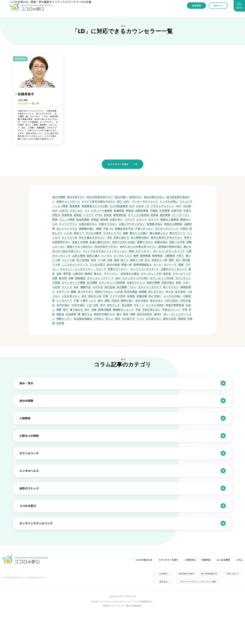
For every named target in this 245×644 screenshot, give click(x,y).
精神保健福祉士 (143, 264)
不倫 (106, 228)
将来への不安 (177, 242)
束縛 (133, 314)
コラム (239, 560)
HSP (179, 206)
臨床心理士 (93, 256)
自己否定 (180, 292)
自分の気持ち (145, 314)
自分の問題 (59, 197)
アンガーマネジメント (145, 201)
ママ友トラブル (112, 233)
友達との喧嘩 (80, 242)
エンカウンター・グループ (90, 269)
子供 (185, 309)
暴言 (126, 314)
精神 (136, 256)
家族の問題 (153, 282)
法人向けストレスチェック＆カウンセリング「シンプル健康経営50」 (123, 601)
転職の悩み (161, 242)
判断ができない (104, 292)
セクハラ (142, 219)
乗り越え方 (76, 309)
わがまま (98, 287)
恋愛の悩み (168, 282)
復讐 (59, 309)
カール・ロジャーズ (165, 264)
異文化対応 (170, 319)
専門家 (67, 274)
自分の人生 (95, 296)
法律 (59, 274)
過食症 (78, 215)
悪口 (119, 314)
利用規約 (163, 574)
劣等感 (131, 296)
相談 (132, 251)
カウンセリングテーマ (100, 278)
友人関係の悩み (140, 237)
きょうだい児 (69, 237)
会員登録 (196, 5)
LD (147, 206)
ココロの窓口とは (144, 560)
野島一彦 (127, 264)
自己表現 (127, 305)
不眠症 (154, 210)
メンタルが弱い (169, 201)
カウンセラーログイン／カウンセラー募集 (198, 582)
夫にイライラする (67, 228)
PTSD (99, 215)
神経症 (130, 210)
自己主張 (110, 287)
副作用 (63, 278)
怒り (66, 309)
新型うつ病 (137, 260)
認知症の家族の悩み (170, 246)
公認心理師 (79, 256)
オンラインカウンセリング (169, 251)
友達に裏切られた (100, 242)
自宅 (94, 260)
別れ (87, 309)
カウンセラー (144, 251)
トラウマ (88, 215)
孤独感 (154, 215)
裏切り (158, 314)
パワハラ (130, 219)
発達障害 (75, 206)
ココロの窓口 (97, 264)
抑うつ (125, 260)
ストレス (67, 287)
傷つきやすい (86, 292)
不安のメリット (171, 309)
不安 (138, 309)
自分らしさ (113, 305)
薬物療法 (80, 278)
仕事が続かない (88, 224)
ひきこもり (76, 210)
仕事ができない (108, 224)
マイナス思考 (118, 296)
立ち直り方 (128, 319)
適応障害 (165, 215)
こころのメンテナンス (75, 264)
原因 (107, 300)
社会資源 (71, 314)
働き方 (98, 274)
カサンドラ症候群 (102, 210)
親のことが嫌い (139, 233)
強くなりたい (171, 287)
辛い (166, 314)
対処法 (115, 300)
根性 (172, 260)
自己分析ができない (107, 246)
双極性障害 (142, 210)
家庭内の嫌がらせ (104, 314)
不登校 (184, 228)
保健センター (64, 319)
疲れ (100, 300)
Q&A (118, 278)
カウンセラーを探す (118, 164)
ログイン (218, 5)
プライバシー (111, 274)
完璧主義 (142, 296)
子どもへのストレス (167, 228)
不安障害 (164, 210)
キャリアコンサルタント (145, 269)
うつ (87, 210)
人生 (89, 305)
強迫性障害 (83, 219)
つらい (133, 287)
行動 (106, 296)
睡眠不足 (86, 287)
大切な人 (99, 319)
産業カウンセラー (118, 269)
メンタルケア (64, 300)
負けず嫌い (155, 296)
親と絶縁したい (159, 233)
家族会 (60, 314)
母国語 (182, 319)
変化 (84, 296)
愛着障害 (119, 210)
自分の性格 (113, 264)
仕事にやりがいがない (132, 224)
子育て (180, 256)
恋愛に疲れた (121, 237)
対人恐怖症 (83, 260)
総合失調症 (131, 292)
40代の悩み (63, 305)
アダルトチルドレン (162, 206)
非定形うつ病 (159, 260)
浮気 (109, 237)
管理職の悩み (154, 224)
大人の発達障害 (119, 206)
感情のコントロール (68, 201)
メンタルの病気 (155, 305)
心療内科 (78, 274)
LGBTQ (64, 210)
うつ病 (102, 260)
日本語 (60, 323)
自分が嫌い (121, 197)
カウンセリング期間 (73, 282)
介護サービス (88, 300)
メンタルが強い (172, 296)
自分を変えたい (76, 197)
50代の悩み (78, 305)
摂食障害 (67, 215)
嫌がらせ (87, 314)
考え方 (170, 292)
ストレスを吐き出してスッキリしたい (105, 251)
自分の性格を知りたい (100, 197)
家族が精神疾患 (175, 305)
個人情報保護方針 (209, 574)
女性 (96, 305)
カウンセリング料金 (162, 278)
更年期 (104, 219)
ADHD (140, 206)
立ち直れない (154, 319)
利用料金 (206, 560)
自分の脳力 (142, 300)
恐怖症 (95, 219)
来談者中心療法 (130, 274)
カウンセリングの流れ (135, 278)
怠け (178, 260)
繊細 (73, 292)
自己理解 (92, 282)
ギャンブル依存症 (139, 215)
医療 (181, 264)
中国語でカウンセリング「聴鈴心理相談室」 (123, 606)
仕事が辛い (116, 219)
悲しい (110, 319)
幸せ (103, 305)
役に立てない (156, 292)
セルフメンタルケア (150, 287)
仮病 (117, 260)
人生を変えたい (71, 296)
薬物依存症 (120, 215)
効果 (71, 278)
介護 (76, 300)
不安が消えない (151, 309)
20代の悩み (171, 300)
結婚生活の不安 (124, 228)
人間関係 (170, 256)
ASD (132, 206)
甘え (147, 260)
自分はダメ (157, 300)
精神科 (89, 274)
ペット (140, 319)
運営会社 (163, 582)
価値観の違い (87, 228)
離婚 (99, 228)
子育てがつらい (144, 228)
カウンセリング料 (151, 274)
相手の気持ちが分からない (167, 237)
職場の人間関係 (170, 219)
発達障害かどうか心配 (95, 206)
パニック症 (68, 260)
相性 (179, 282)
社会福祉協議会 (83, 319)
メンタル (107, 256)
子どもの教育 (94, 233)
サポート (139, 305)
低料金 (167, 274)
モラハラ (154, 219)
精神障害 (145, 256)
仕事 (110, 260)
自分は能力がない (154, 197)
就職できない (145, 242)
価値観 (143, 292)
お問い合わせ (232, 574)
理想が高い (127, 300)
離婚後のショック (123, 309)
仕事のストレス (136, 282)
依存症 (108, 215)
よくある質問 (223, 560)
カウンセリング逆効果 (112, 282)
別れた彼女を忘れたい (92, 237)
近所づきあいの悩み (124, 242)
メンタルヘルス (123, 256)
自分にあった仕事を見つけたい (138, 246)
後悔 (94, 309)
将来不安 (176, 210)
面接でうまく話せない (80, 246)
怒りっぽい (124, 201)
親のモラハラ (177, 233)
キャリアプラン (68, 224)
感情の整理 (105, 309)
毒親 (126, 233)
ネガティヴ (63, 292)
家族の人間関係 (173, 224)
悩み (76, 287)
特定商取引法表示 (186, 574)
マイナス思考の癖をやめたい (99, 201)
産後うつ (79, 233)
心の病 (119, 292)
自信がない (136, 197)
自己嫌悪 (122, 287)
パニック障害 (67, 219)
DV (112, 228)
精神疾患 (157, 256)
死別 (118, 319)
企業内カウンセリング (174, 269)
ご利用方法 (190, 560)
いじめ (68, 233)
